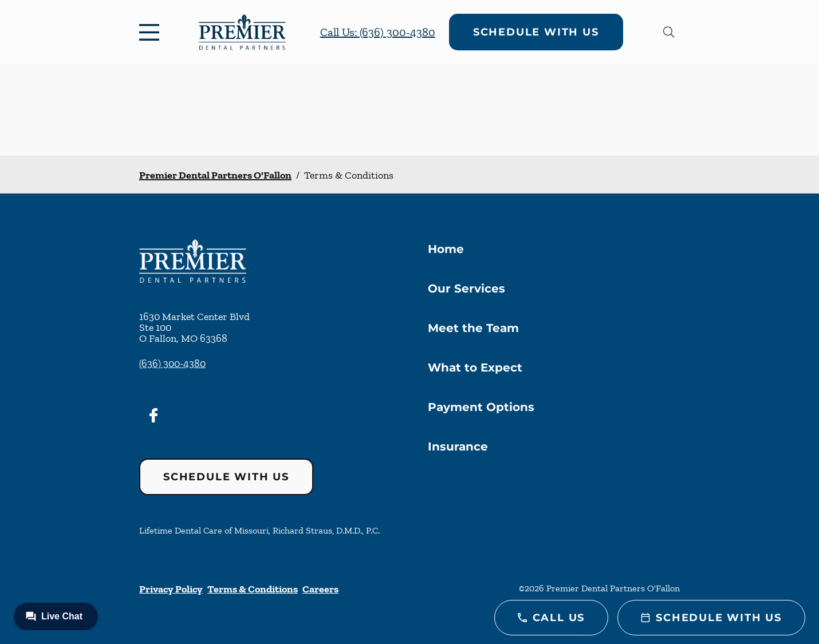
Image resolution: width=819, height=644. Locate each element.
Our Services (466, 289)
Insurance (458, 447)
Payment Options (481, 407)
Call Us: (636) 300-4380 (378, 32)
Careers (320, 589)
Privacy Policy (171, 589)
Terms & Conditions (253, 589)
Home (446, 249)
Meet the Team (473, 328)
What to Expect (475, 368)
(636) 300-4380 (172, 364)
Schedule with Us (536, 32)
